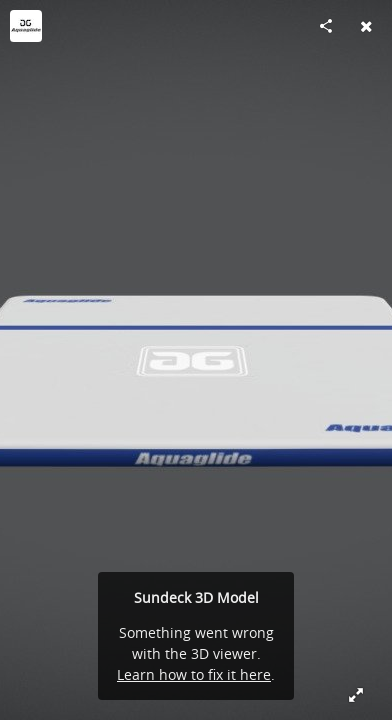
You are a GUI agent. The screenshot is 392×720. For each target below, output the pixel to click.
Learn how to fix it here (194, 674)
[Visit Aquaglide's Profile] (26, 26)
